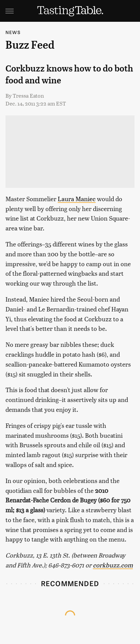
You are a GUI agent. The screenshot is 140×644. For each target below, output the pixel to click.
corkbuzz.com (113, 565)
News (13, 32)
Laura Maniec (77, 199)
